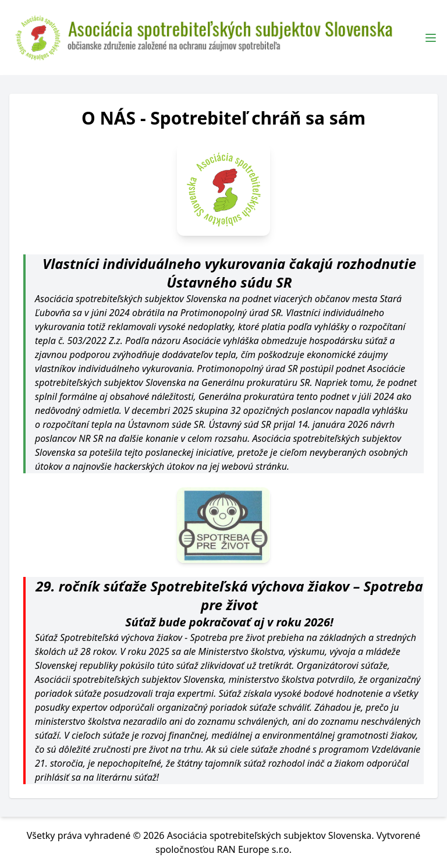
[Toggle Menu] (431, 38)
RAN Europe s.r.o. (254, 849)
